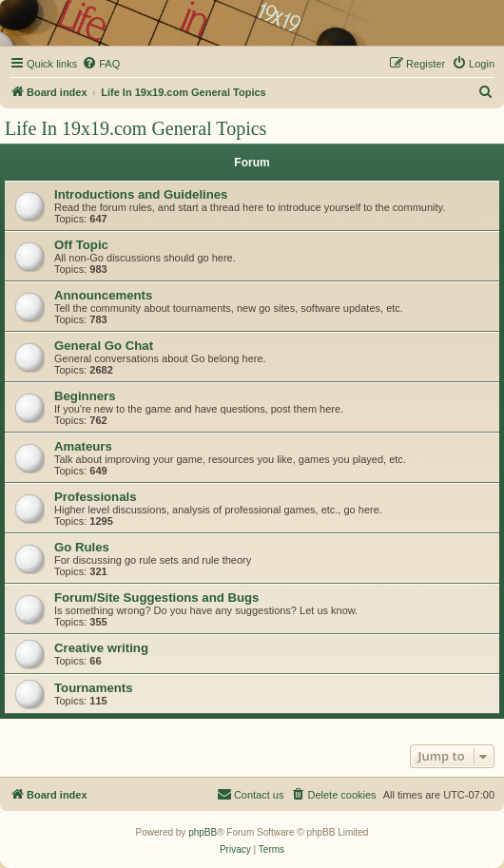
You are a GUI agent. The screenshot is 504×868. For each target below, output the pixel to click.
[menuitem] (101, 64)
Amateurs (83, 446)
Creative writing (101, 648)
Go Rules (82, 547)
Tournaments (94, 688)
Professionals (96, 497)
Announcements (103, 295)
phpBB (203, 832)
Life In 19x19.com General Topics (136, 128)
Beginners (85, 396)
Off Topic (81, 245)
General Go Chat (104, 346)
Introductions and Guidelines (141, 194)
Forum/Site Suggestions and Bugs (156, 598)
